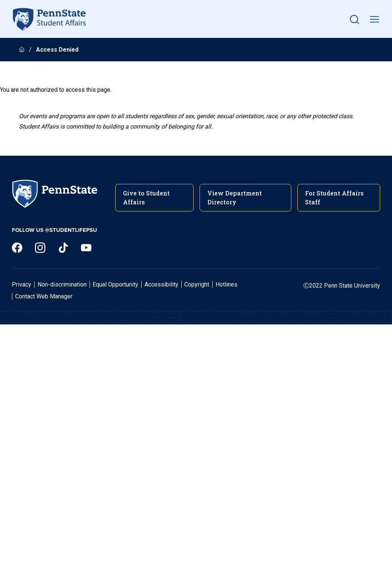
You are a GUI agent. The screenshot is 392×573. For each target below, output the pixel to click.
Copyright (197, 284)
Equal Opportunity (115, 284)
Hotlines (226, 284)
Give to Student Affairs (146, 198)
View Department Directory (235, 198)
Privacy (22, 284)
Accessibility (161, 284)
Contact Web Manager (44, 296)
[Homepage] (22, 50)
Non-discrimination (62, 284)
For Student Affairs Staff (334, 198)
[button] (354, 19)
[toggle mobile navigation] (375, 19)
